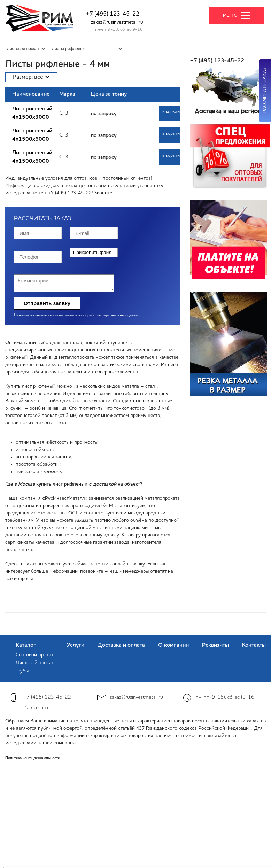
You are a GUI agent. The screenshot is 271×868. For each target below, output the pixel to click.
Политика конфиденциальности (33, 758)
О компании (173, 645)
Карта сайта (37, 708)
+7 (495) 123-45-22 (113, 14)
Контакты (254, 645)
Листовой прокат (35, 663)
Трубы (22, 671)
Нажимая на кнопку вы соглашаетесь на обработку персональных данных (77, 315)
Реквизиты (215, 645)
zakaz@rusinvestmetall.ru (117, 22)
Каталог (26, 645)
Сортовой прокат (34, 655)
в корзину (171, 112)
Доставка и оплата (121, 645)
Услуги (76, 645)
